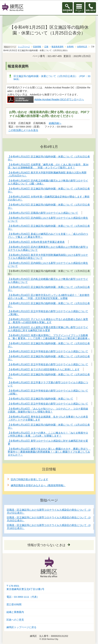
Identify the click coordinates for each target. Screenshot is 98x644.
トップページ (24, 47)
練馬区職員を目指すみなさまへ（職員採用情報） (38, 485)
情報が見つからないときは (47, 545)
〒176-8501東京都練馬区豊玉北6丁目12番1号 (25, 588)
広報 (46, 47)
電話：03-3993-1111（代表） (23, 597)
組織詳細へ (55, 123)
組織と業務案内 (15, 612)
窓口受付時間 (14, 605)
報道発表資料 (57, 47)
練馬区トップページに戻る (21, 627)
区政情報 (37, 47)
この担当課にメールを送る (23, 130)
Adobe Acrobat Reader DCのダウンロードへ (46, 99)
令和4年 (70, 47)
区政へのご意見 (15, 620)
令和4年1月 (82, 47)
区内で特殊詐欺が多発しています (29, 479)
